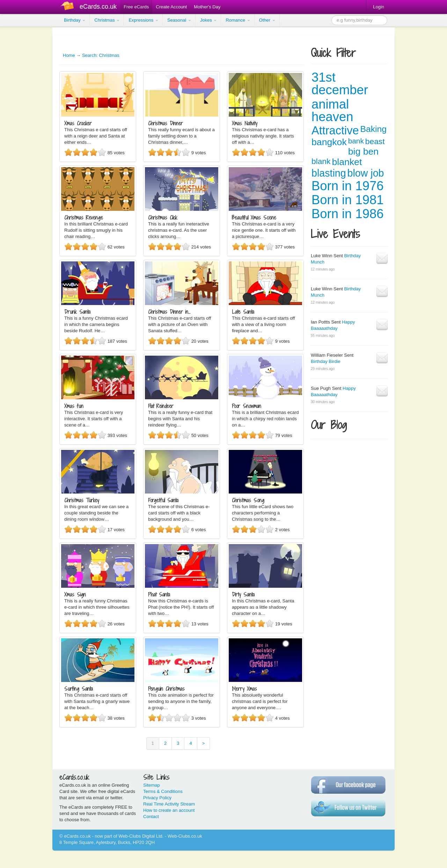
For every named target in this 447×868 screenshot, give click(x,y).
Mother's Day (207, 7)
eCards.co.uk (98, 7)
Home (69, 55)
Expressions (143, 20)
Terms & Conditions (163, 791)
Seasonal (179, 20)
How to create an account (169, 810)
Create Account (171, 7)
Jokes (208, 20)
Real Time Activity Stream (169, 804)
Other (267, 20)
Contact (151, 817)
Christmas (107, 20)
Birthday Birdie (326, 361)
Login (379, 7)
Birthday (75, 20)
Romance (238, 20)
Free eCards (136, 7)
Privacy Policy (157, 798)
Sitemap (152, 785)
